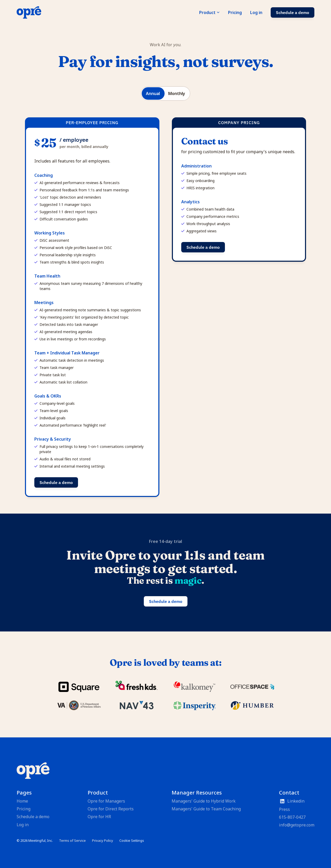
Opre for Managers (106, 801)
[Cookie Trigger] (132, 841)
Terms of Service (72, 840)
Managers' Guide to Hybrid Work (204, 801)
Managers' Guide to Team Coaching (206, 809)
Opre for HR (99, 817)
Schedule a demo (33, 817)
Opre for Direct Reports (111, 809)
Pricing (24, 809)
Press (284, 809)
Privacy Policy (103, 840)
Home (22, 801)
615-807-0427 (292, 817)
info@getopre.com (297, 825)
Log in (23, 825)
